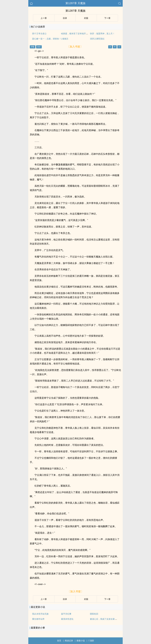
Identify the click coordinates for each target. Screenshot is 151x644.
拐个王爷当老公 (39, 34)
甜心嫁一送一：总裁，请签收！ (47, 39)
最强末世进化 (67, 619)
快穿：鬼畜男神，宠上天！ (102, 34)
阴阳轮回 (94, 614)
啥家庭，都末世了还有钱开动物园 (77, 34)
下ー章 (107, 18)
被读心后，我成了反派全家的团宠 (105, 619)
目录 (65, 18)
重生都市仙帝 (38, 619)
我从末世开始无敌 (40, 614)
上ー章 (44, 18)
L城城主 (65, 39)
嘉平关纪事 (66, 614)
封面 (86, 18)
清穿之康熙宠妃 (97, 39)
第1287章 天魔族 (75, 3)
